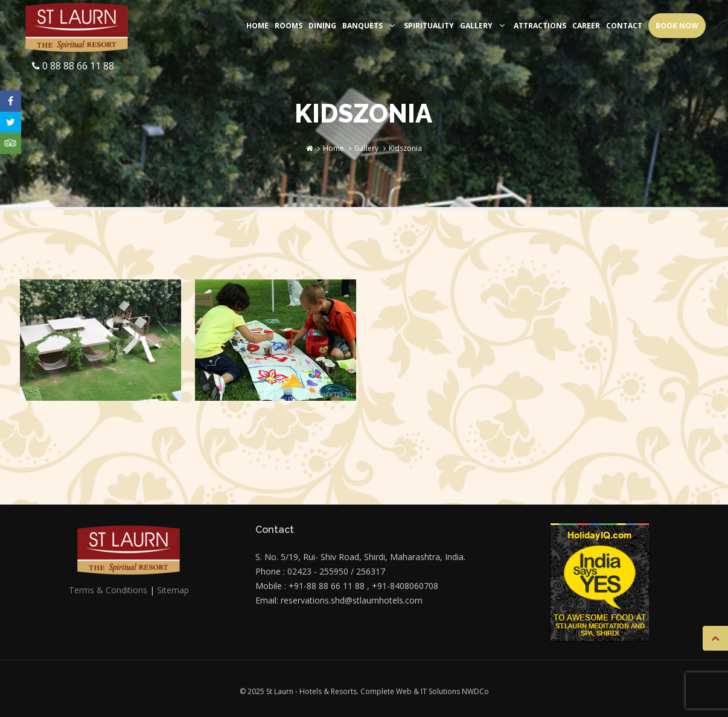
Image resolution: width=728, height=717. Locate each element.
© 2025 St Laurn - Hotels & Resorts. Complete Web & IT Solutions (351, 691)
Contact (624, 26)
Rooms (289, 26)
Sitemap (173, 590)
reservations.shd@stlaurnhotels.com (352, 600)
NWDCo (475, 691)
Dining (322, 26)
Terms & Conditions (108, 590)
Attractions (540, 26)
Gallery (484, 26)
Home (257, 26)
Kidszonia (405, 148)
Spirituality (429, 26)
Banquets (370, 26)
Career (586, 26)
